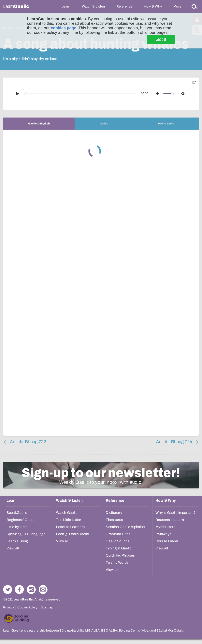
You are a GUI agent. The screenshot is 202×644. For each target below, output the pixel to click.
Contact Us (43, 589)
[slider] (80, 94)
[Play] (17, 94)
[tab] (39, 124)
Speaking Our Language (26, 534)
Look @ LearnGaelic (72, 534)
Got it (161, 39)
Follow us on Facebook (19, 589)
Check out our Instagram (31, 589)
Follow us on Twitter (8, 589)
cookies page (63, 28)
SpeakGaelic (17, 513)
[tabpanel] (101, 283)
